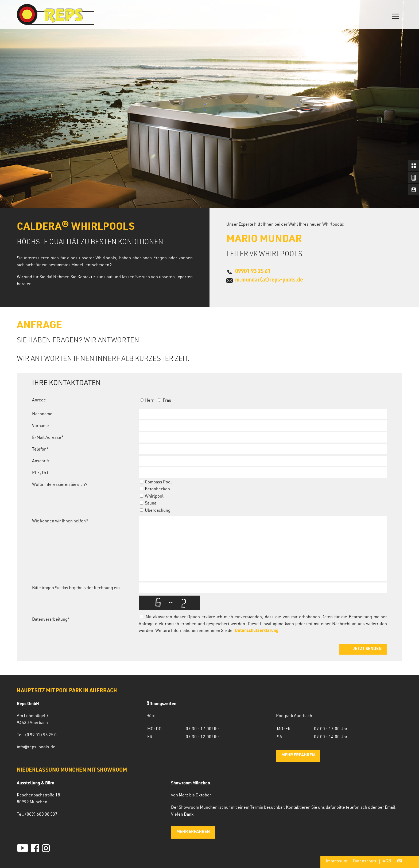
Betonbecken (155, 490)
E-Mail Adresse (48, 438)
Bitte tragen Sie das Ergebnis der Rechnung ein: (77, 588)
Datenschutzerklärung (257, 631)
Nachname (42, 415)
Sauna (148, 504)
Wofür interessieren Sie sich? (60, 485)
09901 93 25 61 (253, 272)
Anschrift (41, 462)
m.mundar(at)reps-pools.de (269, 280)
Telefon (40, 450)
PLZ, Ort (40, 473)
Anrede (39, 401)
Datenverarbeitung (51, 620)
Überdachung (155, 511)
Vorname (40, 426)
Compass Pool (156, 483)
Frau (164, 401)
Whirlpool (152, 497)
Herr (147, 401)
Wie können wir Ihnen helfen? (60, 522)
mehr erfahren (298, 756)
